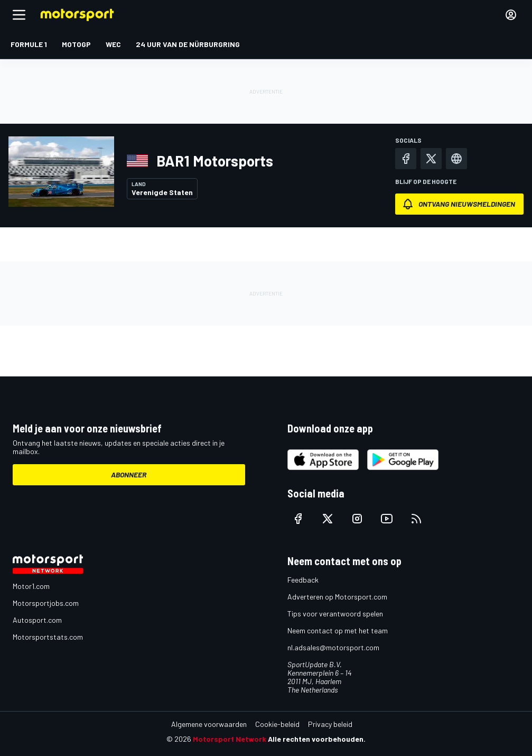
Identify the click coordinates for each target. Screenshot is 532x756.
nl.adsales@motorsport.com (333, 647)
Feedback (303, 580)
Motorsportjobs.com (46, 603)
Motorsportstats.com (48, 637)
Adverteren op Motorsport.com (337, 597)
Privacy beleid (330, 724)
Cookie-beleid (277, 724)
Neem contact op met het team (338, 630)
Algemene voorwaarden (209, 724)
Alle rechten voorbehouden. (317, 739)
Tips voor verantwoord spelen (335, 614)
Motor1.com (31, 586)
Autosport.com (37, 620)
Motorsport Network (230, 739)
